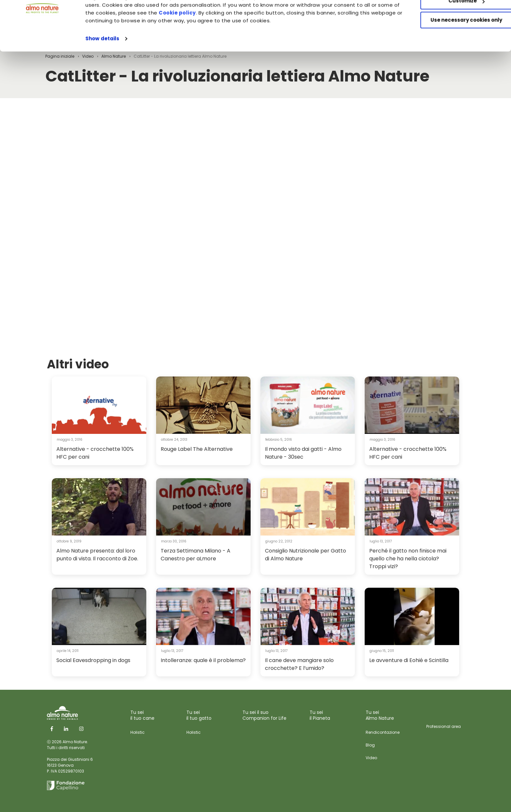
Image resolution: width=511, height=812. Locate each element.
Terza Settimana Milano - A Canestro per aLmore (196, 555)
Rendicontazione (383, 732)
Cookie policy (214, 47)
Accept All (457, 16)
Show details (102, 73)
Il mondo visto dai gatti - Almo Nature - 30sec (303, 453)
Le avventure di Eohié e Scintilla (409, 660)
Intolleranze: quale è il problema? (203, 660)
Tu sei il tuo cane (142, 715)
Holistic (138, 732)
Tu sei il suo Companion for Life (264, 715)
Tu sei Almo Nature (380, 715)
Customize (457, 35)
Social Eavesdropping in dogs (93, 660)
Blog (370, 745)
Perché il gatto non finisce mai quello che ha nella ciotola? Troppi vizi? (408, 559)
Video (371, 758)
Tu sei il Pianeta (320, 715)
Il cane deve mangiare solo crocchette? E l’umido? (299, 664)
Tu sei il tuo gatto (199, 715)
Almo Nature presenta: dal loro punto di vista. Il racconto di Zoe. (97, 555)
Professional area (444, 726)
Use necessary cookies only (457, 55)
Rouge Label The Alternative (197, 449)
